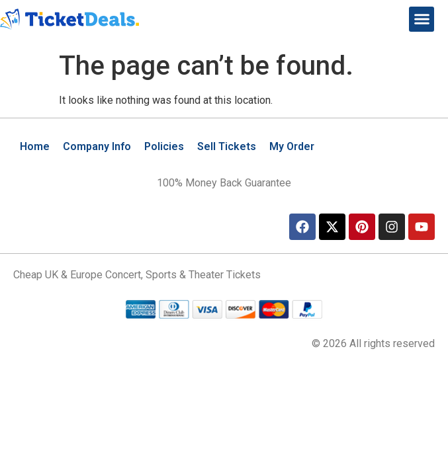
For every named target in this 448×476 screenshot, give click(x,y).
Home (35, 146)
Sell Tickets (227, 146)
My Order (292, 146)
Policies (164, 146)
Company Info (97, 146)
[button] (422, 19)
